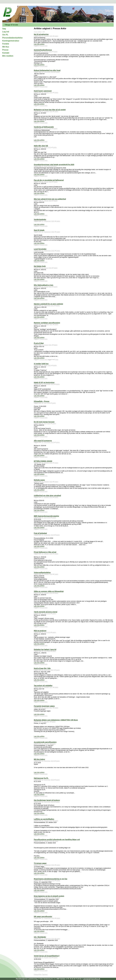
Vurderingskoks (40, 219)
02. (43, 744)
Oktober (46, 36)
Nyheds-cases (39, 480)
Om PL (5, 35)
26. (43, 147)
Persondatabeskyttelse (12, 38)
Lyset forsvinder (40, 249)
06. (43, 232)
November (47, 535)
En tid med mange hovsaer (44, 422)
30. (43, 463)
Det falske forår (40, 266)
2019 (52, 442)
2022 (53, 221)
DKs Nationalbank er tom (43, 285)
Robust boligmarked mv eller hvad (47, 70)
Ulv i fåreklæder (40, 937)
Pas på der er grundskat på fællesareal (49, 180)
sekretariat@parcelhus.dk (92, 979)
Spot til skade (39, 230)
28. (43, 93)
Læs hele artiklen (39, 44)
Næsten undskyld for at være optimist (48, 304)
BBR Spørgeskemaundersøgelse (46, 516)
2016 (52, 761)
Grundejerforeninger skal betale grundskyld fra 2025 (54, 165)
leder (57, 360)
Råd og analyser (40, 631)
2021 (52, 306)
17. (43, 345)
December (47, 72)
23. (43, 881)
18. (43, 52)
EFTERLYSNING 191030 (43, 461)
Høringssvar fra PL (41, 778)
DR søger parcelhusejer (43, 917)
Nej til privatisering (41, 34)
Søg (4, 29)
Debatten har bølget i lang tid (45, 649)
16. (43, 268)
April (45, 424)
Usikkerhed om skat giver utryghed (47, 496)
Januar (46, 182)
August (46, 52)
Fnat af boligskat (40, 533)
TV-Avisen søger (40, 863)
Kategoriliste (38, 975)
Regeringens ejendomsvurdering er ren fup (51, 879)
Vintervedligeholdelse (42, 573)
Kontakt (6, 53)
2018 (52, 535)
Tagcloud (45, 975)
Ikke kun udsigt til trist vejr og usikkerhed (50, 199)
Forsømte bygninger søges (44, 706)
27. (43, 865)
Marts (46, 147)
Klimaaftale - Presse (42, 401)
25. (43, 518)
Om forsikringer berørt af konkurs (47, 800)
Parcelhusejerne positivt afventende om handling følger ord (57, 840)
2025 (51, 36)
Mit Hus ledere (39, 759)
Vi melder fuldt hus (41, 364)
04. (43, 722)
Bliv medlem (8, 56)
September (47, 221)
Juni (45, 403)
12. (43, 324)
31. (43, 365)
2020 (52, 384)
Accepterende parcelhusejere (45, 742)
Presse (5, 50)
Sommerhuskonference (43, 50)
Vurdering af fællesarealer (44, 127)
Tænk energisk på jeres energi (46, 612)
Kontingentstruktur (11, 41)
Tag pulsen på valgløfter (43, 686)
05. (43, 166)
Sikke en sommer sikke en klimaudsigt (49, 591)
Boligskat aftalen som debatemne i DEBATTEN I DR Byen (56, 720)
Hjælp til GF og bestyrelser (44, 382)
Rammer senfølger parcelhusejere (47, 323)
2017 (52, 670)
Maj (45, 722)
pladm (56, 36)
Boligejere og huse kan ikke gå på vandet (50, 110)
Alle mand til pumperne (43, 441)
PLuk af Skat (39, 343)
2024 (52, 72)
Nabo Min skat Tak (41, 146)
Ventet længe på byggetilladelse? (47, 956)
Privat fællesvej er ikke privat (45, 552)
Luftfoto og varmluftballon (44, 819)
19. (43, 442)
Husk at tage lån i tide (42, 668)
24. (43, 36)
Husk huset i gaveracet (43, 91)
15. (43, 221)
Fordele (6, 44)
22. (43, 111)
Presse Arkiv (44, 46)
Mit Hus (6, 47)
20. (43, 72)
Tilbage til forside (11, 25)
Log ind (6, 32)
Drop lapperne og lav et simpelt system (49, 896)
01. (43, 535)
